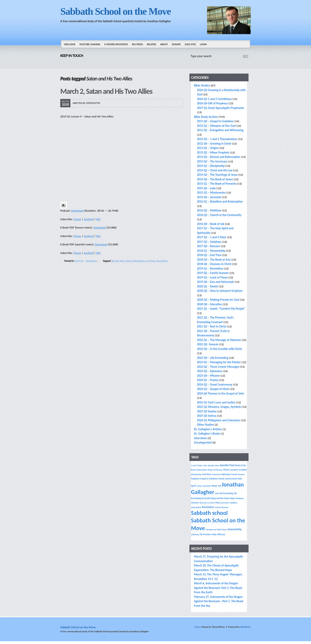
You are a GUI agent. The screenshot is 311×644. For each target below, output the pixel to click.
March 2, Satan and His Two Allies (106, 91)
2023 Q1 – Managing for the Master (219, 362)
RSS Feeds (137, 44)
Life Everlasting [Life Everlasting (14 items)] (226, 493)
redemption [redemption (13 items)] (196, 507)
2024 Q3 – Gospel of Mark (213, 389)
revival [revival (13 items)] (218, 507)
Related (152, 44)
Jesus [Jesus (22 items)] (214, 486)
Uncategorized (203, 442)
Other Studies (205, 425)
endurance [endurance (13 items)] (216, 474)
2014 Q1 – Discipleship (211, 166)
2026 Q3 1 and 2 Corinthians (214, 99)
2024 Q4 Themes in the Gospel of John (221, 394)
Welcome (70, 44)
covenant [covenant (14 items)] (234, 470)
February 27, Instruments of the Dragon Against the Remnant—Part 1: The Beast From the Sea (219, 601)
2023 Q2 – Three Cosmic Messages (218, 367)
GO (246, 56)
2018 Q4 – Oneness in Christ (214, 264)
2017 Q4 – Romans (208, 246)
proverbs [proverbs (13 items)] (225, 503)
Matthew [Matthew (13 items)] (240, 498)
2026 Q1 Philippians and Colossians (219, 420)
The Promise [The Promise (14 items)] (205, 534)
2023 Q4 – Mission (208, 376)
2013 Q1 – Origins (208, 148)
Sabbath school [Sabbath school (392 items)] (209, 513)
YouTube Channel (90, 44)
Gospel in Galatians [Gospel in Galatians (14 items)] (209, 479)
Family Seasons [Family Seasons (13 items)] (238, 474)
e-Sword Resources (116, 44)
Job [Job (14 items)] (220, 486)
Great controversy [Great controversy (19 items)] (228, 478)
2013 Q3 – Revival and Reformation (219, 157)
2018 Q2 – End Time (209, 255)
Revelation (162, 261)
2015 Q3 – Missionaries (211, 193)
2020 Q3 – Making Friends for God (218, 300)
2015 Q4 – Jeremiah (209, 197)
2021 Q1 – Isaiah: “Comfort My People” (221, 309)
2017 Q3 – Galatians (209, 242)
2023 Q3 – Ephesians (210, 371)
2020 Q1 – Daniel (207, 286)
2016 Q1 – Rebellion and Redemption (220, 202)
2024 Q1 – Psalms (208, 380)
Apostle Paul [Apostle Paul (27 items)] (227, 465)
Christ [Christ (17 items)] (226, 470)
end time (151, 261)
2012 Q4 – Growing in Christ (214, 144)
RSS (98, 219)
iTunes (77, 219)
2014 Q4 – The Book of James (215, 179)
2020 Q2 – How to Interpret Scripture (220, 291)
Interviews (200, 438)
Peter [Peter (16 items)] (218, 503)
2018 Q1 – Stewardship (211, 251)
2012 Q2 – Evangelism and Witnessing (220, 130)
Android (89, 219)
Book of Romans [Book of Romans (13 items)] (215, 470)
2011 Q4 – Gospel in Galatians (215, 121)
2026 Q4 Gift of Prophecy (212, 103)
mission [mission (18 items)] (195, 502)
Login (203, 44)
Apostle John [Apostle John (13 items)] (213, 465)
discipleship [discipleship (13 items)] (196, 474)
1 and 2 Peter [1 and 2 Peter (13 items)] (197, 465)
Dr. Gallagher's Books (207, 434)
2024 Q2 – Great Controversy (215, 385)
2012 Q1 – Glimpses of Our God (216, 126)
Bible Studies (202, 85)
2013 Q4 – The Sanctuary (212, 161)
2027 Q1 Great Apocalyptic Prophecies (221, 108)
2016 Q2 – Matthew (209, 210)
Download (77, 211)
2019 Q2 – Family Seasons (213, 273)
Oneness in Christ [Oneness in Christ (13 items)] (207, 503)
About (164, 44)
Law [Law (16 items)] (217, 493)
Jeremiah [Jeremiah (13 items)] (207, 486)
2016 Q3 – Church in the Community (219, 215)
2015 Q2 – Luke (206, 188)
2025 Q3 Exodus (207, 411)
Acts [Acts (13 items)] (205, 465)
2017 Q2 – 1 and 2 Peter (212, 237)
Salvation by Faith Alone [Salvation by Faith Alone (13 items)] (216, 529)
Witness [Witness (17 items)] (221, 534)
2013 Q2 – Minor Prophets (213, 153)
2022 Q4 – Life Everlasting (213, 358)
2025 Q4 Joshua (207, 416)
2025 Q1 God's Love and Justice (216, 402)
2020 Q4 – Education (210, 304)
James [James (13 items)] (199, 486)
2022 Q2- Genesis (208, 344)
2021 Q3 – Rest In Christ (212, 326)
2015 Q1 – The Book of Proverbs (217, 184)
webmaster (93, 103)
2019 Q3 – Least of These (212, 277)
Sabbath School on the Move (115, 11)
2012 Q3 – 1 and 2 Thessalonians (217, 139)
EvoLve (198, 627)
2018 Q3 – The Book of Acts (214, 260)
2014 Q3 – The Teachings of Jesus (217, 175)
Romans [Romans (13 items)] (225, 507)
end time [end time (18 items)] (206, 474)
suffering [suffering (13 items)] (195, 534)
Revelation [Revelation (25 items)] (208, 507)
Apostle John (118, 261)
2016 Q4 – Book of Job (211, 224)
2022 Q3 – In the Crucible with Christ (219, 349)
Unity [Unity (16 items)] (214, 534)
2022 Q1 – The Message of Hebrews (219, 340)
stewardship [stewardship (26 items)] (234, 529)
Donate (176, 44)
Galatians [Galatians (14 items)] (195, 479)
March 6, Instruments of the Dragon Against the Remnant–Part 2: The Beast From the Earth (218, 588)
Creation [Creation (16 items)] (243, 470)
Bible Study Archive (206, 117)
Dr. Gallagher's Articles (208, 429)
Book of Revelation (135, 261)
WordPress (245, 627)
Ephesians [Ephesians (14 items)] (226, 474)
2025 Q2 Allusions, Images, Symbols (219, 407)
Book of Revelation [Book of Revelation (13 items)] (199, 470)
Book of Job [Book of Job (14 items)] (240, 465)
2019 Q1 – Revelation (86, 261)
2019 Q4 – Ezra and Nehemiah (215, 282)
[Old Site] (190, 44)
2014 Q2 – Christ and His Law (215, 170)
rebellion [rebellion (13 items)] (233, 503)
